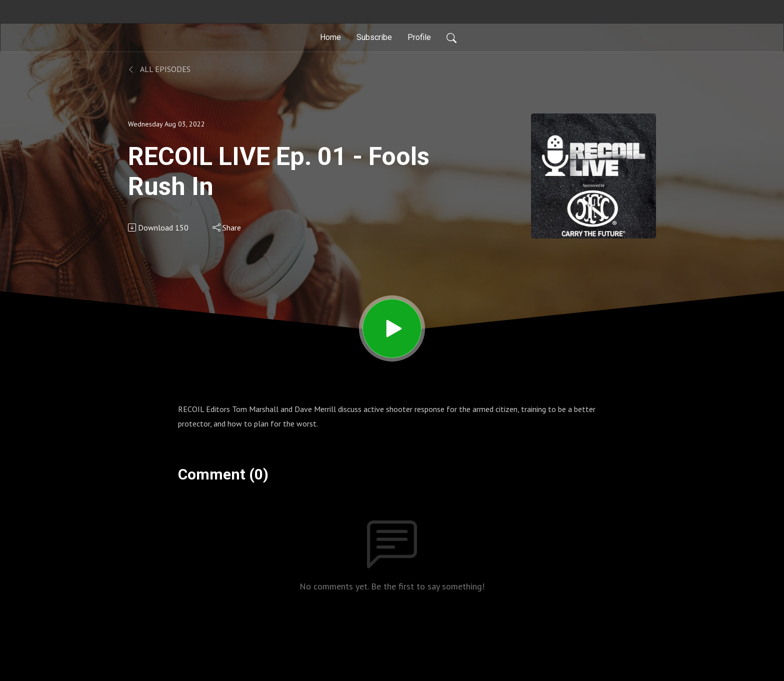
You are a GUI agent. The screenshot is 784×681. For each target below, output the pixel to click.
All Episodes (159, 69)
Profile (419, 37)
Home (330, 37)
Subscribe (374, 37)
